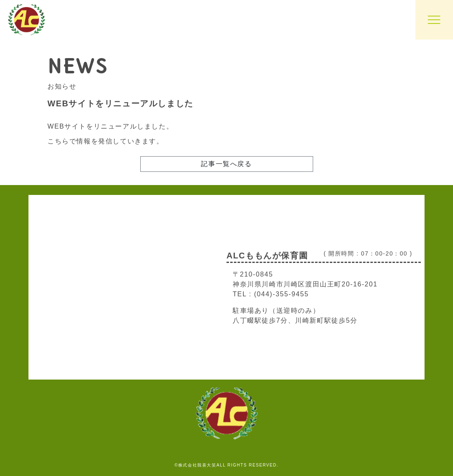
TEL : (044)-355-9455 (271, 294)
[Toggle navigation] (434, 20)
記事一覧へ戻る (226, 164)
